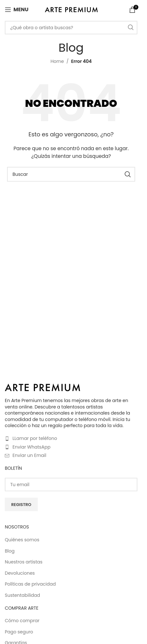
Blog (10, 551)
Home (57, 61)
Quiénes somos (22, 540)
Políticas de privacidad (30, 584)
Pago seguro (19, 632)
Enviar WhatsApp (32, 447)
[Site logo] (71, 9)
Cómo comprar (22, 621)
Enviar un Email (29, 455)
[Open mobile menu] (17, 10)
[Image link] (42, 387)
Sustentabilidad (22, 595)
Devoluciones (20, 573)
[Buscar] (71, 28)
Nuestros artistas (24, 562)
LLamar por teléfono (35, 438)
